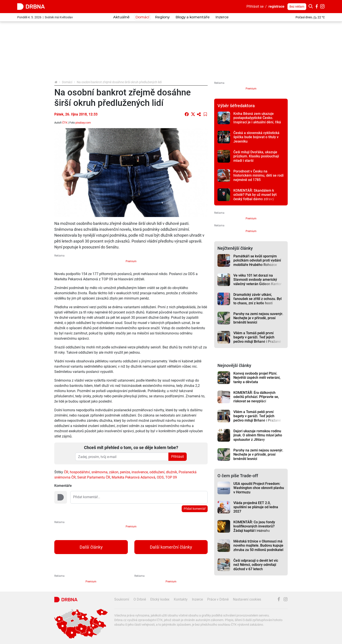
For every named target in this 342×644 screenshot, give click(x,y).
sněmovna (99, 472)
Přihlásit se (255, 6)
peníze (125, 472)
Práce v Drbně (218, 599)
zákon (114, 472)
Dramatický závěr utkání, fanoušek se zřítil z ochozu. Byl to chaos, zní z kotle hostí (257, 299)
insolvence (140, 472)
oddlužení (157, 472)
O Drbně (140, 599)
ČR (66, 472)
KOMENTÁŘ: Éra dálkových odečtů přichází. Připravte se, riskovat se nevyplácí (256, 397)
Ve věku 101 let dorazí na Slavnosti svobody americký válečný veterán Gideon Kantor (257, 280)
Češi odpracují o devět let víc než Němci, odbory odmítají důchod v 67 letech (256, 565)
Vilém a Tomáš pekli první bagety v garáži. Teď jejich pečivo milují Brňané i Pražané (257, 337)
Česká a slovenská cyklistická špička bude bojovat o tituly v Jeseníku (256, 137)
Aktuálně (121, 17)
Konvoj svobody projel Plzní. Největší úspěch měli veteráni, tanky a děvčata (257, 378)
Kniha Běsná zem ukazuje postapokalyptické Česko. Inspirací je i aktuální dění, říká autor (257, 120)
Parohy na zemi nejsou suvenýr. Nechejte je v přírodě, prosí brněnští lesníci (258, 318)
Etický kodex (160, 599)
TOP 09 (171, 477)
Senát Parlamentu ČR (94, 477)
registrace (276, 6)
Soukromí (122, 599)
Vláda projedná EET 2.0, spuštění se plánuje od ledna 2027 (256, 507)
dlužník (172, 472)
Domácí (142, 17)
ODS (160, 477)
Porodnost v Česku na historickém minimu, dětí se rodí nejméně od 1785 (258, 176)
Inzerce (222, 17)
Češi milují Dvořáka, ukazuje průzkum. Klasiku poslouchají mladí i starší (256, 156)
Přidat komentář (195, 509)
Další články (91, 547)
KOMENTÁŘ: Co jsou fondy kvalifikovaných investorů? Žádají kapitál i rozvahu (254, 526)
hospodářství (80, 472)
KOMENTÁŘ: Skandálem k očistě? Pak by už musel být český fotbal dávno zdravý (255, 195)
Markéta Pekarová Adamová (133, 477)
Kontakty (181, 599)
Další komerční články (171, 547)
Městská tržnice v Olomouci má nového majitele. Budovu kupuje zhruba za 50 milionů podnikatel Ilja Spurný (258, 548)
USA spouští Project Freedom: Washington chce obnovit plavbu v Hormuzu (259, 488)
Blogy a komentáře (193, 17)
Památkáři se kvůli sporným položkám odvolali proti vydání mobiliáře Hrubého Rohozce (257, 260)
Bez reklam (297, 7)
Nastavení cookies (247, 599)
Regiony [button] (162, 17)
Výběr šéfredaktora (236, 106)
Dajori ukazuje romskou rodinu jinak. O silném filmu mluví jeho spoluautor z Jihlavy (258, 435)
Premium (131, 261)
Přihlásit (178, 457)
